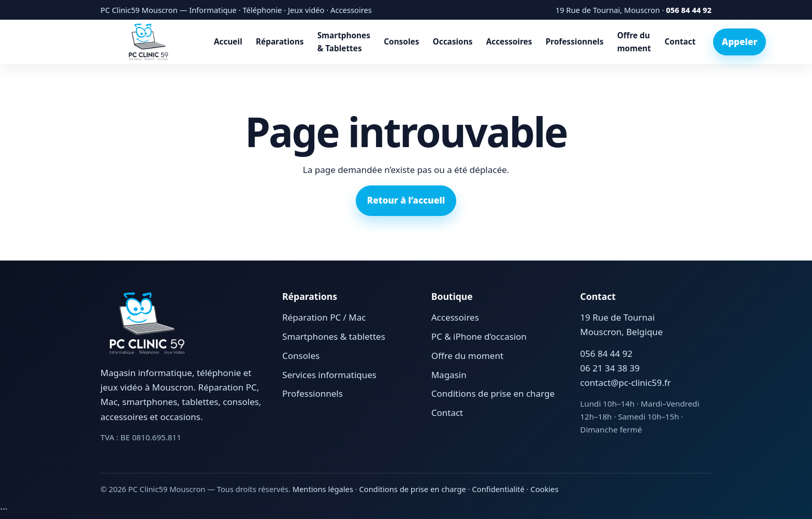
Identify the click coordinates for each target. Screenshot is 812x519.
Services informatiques (329, 375)
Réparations (280, 42)
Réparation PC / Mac (324, 317)
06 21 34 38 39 (610, 368)
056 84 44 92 (689, 10)
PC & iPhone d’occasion (479, 336)
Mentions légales (323, 489)
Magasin (449, 375)
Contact (680, 42)
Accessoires (509, 42)
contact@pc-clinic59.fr (625, 383)
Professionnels (575, 42)
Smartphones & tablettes (334, 336)
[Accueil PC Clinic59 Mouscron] (148, 42)
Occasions (453, 42)
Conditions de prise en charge (493, 393)
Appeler (740, 42)
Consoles (401, 42)
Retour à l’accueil (406, 200)
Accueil (228, 42)
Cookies (544, 489)
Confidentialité (498, 489)
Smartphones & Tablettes (344, 42)
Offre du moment (634, 42)
